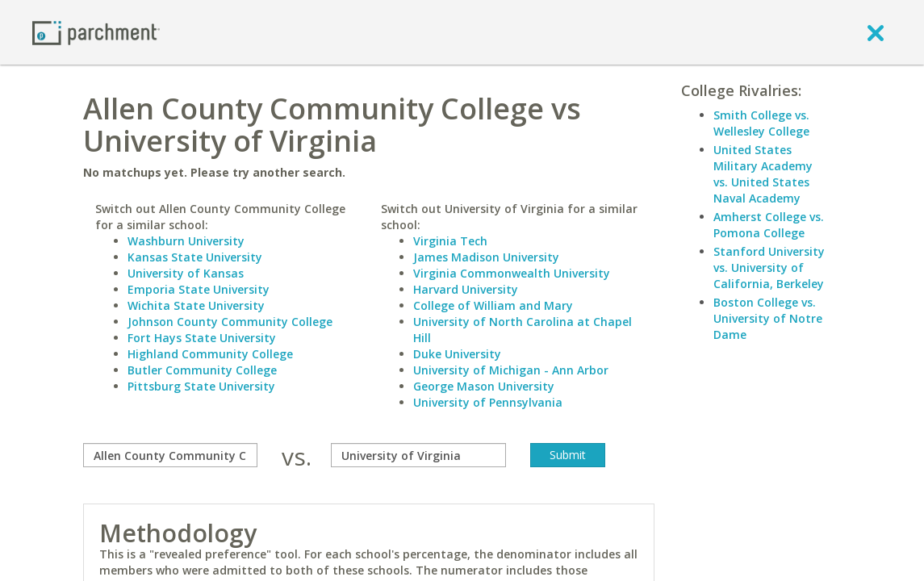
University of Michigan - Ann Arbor (511, 370)
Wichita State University (196, 305)
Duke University (457, 354)
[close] (876, 32)
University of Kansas (186, 273)
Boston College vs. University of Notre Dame (768, 318)
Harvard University (466, 289)
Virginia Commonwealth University (512, 273)
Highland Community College (210, 354)
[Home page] (96, 32)
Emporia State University (199, 289)
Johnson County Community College (230, 322)
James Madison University (486, 257)
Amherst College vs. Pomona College (769, 225)
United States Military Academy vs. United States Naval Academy (763, 174)
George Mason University (484, 386)
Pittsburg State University (201, 386)
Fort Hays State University (202, 338)
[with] (418, 455)
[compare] (170, 455)
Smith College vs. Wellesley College (761, 123)
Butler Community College (202, 370)
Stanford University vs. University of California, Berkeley (769, 268)
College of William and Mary (493, 305)
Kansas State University (195, 257)
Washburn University (186, 241)
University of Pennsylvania (488, 402)
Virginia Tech (450, 241)
